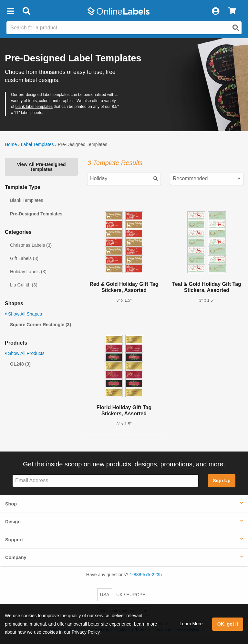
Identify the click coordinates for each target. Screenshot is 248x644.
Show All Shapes (23, 314)
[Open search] (236, 28)
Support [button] (14, 540)
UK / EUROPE (131, 595)
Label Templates (37, 144)
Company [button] (16, 557)
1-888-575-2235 (146, 575)
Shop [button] (11, 504)
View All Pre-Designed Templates (41, 167)
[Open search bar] (26, 11)
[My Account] (215, 11)
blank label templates (34, 107)
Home (11, 144)
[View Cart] (232, 11)
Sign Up (222, 481)
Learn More (191, 624)
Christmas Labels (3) (31, 245)
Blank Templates (26, 200)
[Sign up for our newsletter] (105, 481)
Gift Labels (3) (24, 258)
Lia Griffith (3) (24, 285)
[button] (10, 11)
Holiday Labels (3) (28, 272)
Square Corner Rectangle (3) (41, 325)
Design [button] (13, 522)
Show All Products (25, 353)
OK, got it (228, 624)
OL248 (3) (20, 364)
